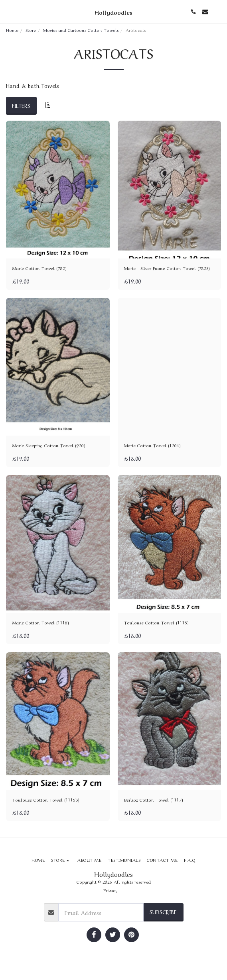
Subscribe (163, 912)
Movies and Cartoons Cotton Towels (81, 30)
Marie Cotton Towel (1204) (152, 445)
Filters (21, 105)
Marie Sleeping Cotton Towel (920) (49, 445)
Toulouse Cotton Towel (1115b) (46, 800)
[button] (9, 11)
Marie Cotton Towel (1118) (41, 622)
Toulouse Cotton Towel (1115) (156, 622)
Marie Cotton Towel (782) (39, 268)
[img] (58, 190)
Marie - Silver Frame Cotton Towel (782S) (167, 268)
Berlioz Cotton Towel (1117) (154, 800)
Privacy (111, 890)
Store (31, 30)
